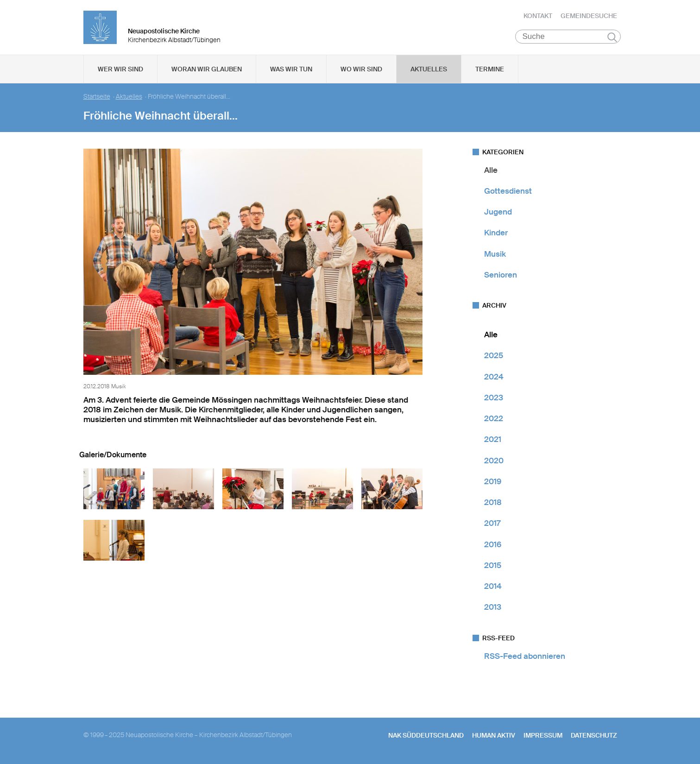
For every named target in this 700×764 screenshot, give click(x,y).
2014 (493, 587)
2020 (494, 461)
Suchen (612, 38)
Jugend (498, 213)
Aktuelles (429, 70)
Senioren (501, 276)
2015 (493, 566)
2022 (494, 420)
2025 (494, 357)
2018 (493, 504)
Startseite (97, 98)
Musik (495, 255)
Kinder (496, 234)
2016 (493, 545)
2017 (492, 524)
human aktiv (494, 736)
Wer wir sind (120, 70)
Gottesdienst (508, 192)
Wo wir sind (361, 70)
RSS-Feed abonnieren (525, 657)
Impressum (543, 736)
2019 (493, 482)
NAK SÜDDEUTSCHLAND (426, 736)
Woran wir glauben (207, 70)
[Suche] (568, 38)
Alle (491, 171)
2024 (494, 378)
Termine (490, 70)
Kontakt (538, 16)
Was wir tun (291, 70)
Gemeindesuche (589, 16)
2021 (493, 441)
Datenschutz (594, 736)
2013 (493, 608)
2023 (494, 398)
